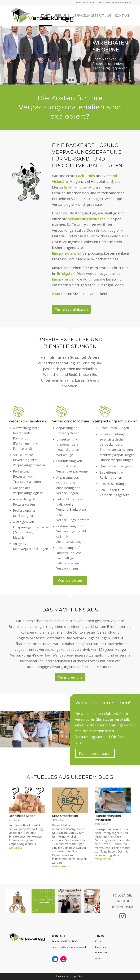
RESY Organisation (65, 816)
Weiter (137, 55)
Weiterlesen (18, 848)
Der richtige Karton (22, 816)
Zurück (3, 55)
